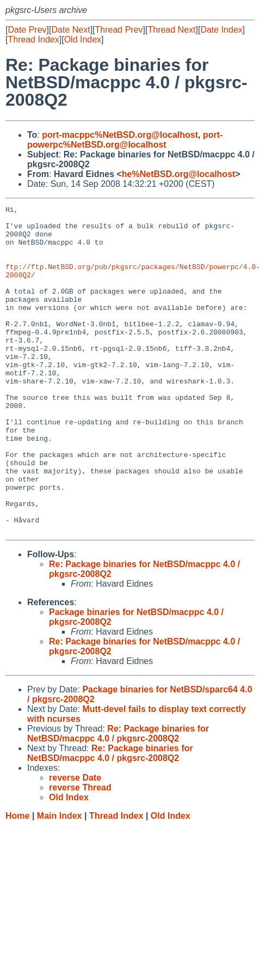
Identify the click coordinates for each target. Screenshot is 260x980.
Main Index (60, 881)
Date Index (221, 30)
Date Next (70, 30)
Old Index (83, 39)
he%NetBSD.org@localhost (179, 174)
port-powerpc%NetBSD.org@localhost (125, 140)
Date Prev (27, 30)
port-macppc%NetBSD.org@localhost (120, 135)
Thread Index (33, 39)
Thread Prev (119, 30)
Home (17, 881)
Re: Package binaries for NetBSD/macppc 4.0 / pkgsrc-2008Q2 (118, 799)
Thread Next (171, 30)
